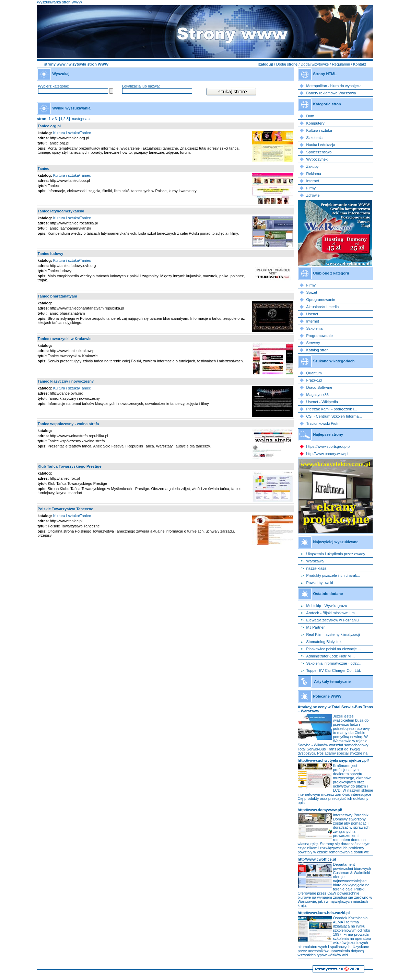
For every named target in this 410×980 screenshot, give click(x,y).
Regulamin (341, 64)
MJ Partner (316, 627)
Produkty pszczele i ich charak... (333, 575)
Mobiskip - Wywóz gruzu (327, 606)
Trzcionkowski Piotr (323, 423)
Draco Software (319, 387)
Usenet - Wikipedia (322, 402)
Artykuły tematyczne (332, 681)
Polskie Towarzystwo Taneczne (66, 509)
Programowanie (320, 336)
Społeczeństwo (319, 152)
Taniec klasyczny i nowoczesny (66, 381)
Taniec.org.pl (49, 126)
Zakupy (313, 166)
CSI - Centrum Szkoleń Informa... (334, 416)
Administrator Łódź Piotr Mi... (331, 656)
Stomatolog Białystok (324, 642)
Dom (310, 116)
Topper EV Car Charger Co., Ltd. (334, 670)
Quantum (314, 373)
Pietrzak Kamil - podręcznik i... (332, 409)
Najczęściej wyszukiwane (336, 542)
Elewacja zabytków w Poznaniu (333, 620)
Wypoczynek (317, 159)
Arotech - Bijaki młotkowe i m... (332, 613)
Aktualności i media (323, 307)
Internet (313, 181)
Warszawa (315, 561)
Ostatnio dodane (328, 594)
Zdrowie (313, 195)
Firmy (311, 188)
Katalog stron (318, 350)
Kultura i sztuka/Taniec (72, 133)
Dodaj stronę (287, 64)
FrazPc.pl (314, 380)
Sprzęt (312, 292)
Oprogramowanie (321, 300)
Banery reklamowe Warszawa (331, 93)
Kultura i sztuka (319, 130)
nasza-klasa (317, 568)
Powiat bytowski (320, 583)
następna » (81, 119)
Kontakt (359, 64)
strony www (55, 64)
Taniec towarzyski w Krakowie (65, 339)
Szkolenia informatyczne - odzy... (334, 663)
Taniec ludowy (51, 254)
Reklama (314, 174)
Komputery (315, 123)
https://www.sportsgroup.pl (329, 446)
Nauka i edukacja (321, 145)
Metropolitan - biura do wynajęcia (334, 86)
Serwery (313, 343)
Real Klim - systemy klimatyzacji (333, 634)
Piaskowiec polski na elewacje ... (334, 649)
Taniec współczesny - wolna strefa (68, 424)
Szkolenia (315, 138)
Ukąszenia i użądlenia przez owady (336, 554)
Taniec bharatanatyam (57, 296)
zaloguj (266, 64)
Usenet (312, 314)
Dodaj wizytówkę (315, 64)
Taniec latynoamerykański (61, 211)
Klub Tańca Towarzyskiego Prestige (70, 466)
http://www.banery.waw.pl (327, 454)
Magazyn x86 (318, 395)
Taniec (44, 168)
